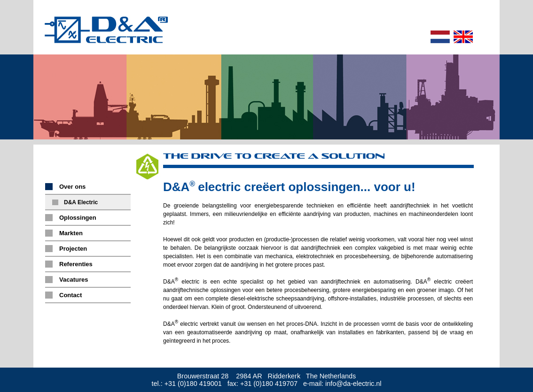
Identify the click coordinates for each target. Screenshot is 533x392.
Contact (71, 295)
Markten (71, 233)
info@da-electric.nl (353, 384)
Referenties (76, 264)
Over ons (72, 187)
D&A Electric (81, 202)
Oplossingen (78, 218)
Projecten (73, 249)
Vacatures (74, 280)
